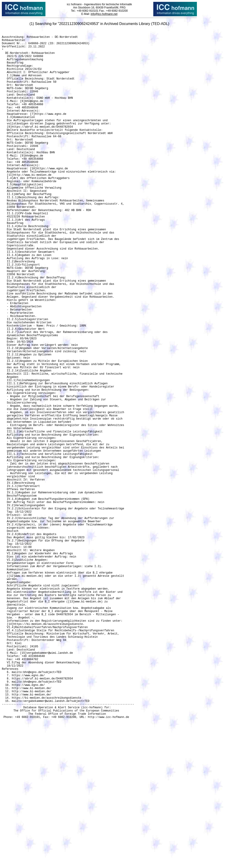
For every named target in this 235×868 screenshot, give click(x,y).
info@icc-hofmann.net (104, 14)
